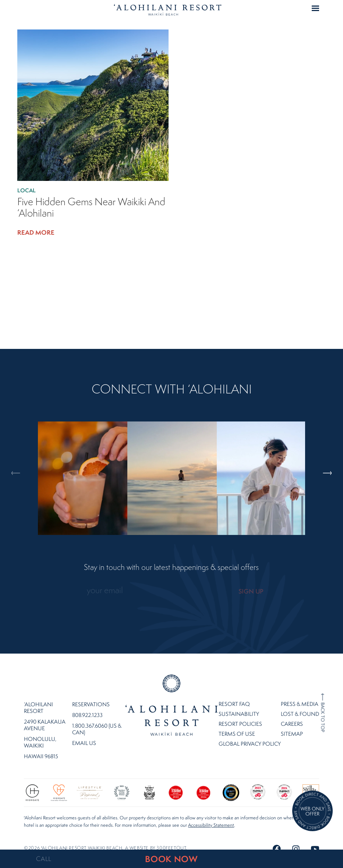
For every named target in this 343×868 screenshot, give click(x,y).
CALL (44, 859)
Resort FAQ (234, 695)
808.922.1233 (87, 707)
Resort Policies (240, 715)
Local (28, 190)
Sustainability (239, 705)
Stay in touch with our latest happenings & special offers (171, 567)
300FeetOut (171, 839)
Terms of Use (237, 725)
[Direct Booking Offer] (312, 812)
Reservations (91, 696)
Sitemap (292, 725)
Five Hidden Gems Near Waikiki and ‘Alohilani (91, 207)
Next (326, 442)
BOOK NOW (171, 859)
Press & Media (300, 695)
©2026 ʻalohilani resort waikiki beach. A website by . (106, 839)
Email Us (84, 735)
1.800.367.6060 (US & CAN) (97, 721)
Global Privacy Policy (250, 735)
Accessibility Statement (211, 817)
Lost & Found (300, 705)
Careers (292, 715)
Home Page (168, 10)
